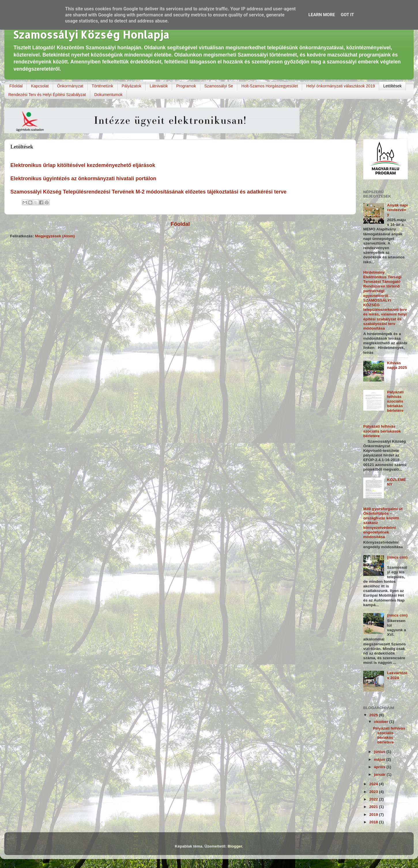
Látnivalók (159, 86)
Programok (186, 86)
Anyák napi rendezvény (397, 210)
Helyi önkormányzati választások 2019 (340, 86)
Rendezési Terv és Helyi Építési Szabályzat (47, 95)
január (380, 774)
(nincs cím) (397, 557)
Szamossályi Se (219, 86)
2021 (374, 807)
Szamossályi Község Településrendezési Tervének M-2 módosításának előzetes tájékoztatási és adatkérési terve (148, 192)
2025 (374, 715)
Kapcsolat (40, 86)
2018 (374, 822)
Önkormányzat (70, 86)
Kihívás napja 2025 (397, 365)
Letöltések (392, 86)
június (380, 752)
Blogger (235, 846)
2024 (374, 784)
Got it (347, 15)
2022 (374, 799)
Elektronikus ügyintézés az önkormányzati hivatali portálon (84, 179)
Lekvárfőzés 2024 (397, 675)
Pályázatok (131, 86)
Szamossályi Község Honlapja (91, 35)
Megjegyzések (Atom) (55, 236)
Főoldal (16, 86)
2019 (374, 815)
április (380, 767)
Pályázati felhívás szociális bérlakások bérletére (382, 431)
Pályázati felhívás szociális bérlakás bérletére (395, 401)
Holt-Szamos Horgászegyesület (270, 86)
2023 (374, 792)
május (380, 759)
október (382, 722)
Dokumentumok (108, 95)
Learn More (322, 15)
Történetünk (102, 86)
